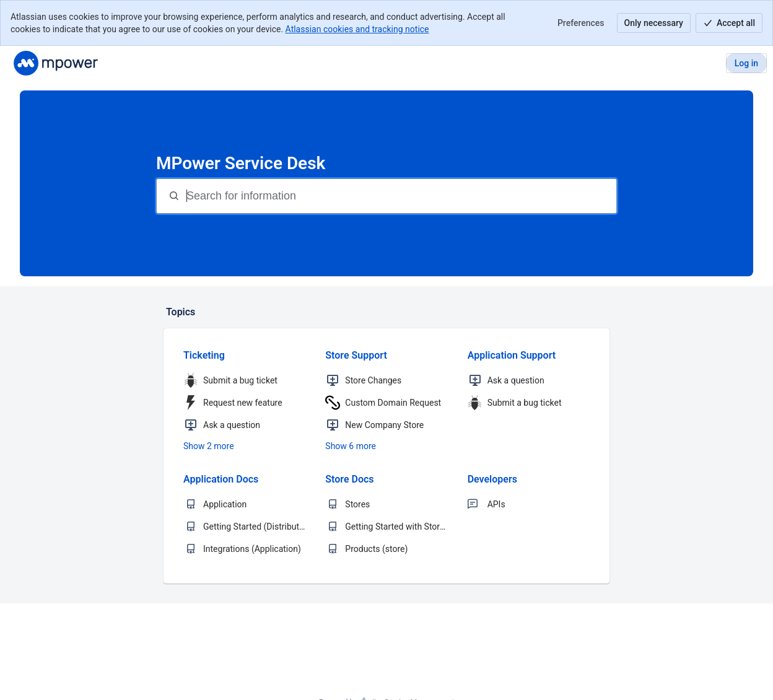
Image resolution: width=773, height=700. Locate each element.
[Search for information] (400, 196)
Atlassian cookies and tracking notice (357, 29)
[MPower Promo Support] (56, 63)
